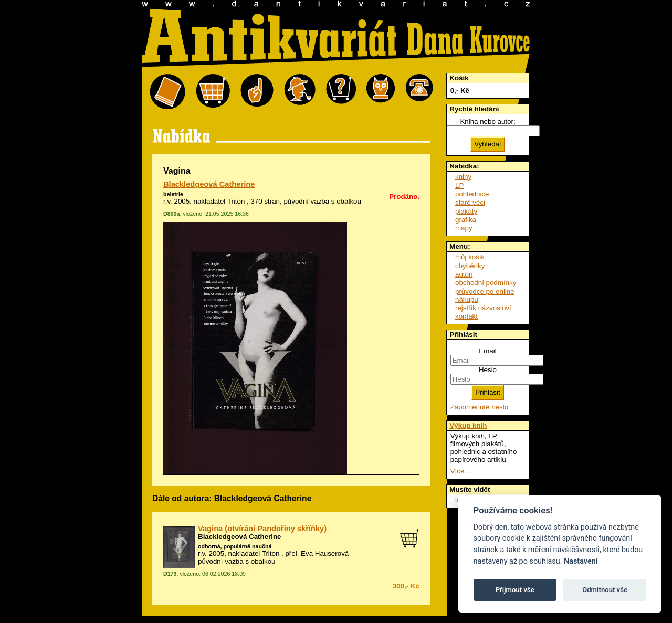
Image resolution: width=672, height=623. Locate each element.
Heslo (488, 370)
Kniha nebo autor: (487, 122)
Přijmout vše (515, 590)
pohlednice (472, 194)
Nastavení (581, 561)
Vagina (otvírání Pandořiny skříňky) (262, 529)
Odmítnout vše (605, 590)
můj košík (470, 257)
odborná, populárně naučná (235, 546)
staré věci (470, 202)
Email (487, 351)
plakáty (466, 211)
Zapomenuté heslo (479, 407)
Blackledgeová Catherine (209, 184)
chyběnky (470, 266)
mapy (464, 228)
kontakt (466, 316)
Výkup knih (468, 425)
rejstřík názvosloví (483, 308)
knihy (463, 177)
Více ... (461, 471)
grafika (466, 220)
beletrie (173, 194)
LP (459, 186)
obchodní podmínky (486, 283)
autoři (464, 274)
